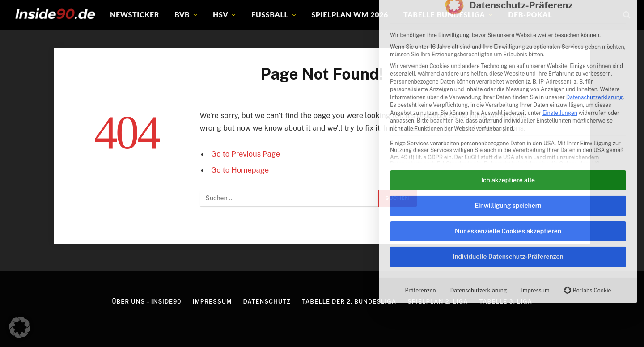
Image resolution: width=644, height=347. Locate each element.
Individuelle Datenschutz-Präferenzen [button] (508, 175)
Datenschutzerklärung (595, 16)
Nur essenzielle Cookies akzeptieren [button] (508, 150)
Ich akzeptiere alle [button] (508, 99)
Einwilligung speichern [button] (508, 124)
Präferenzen (420, 209)
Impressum (535, 209)
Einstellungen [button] (560, 32)
